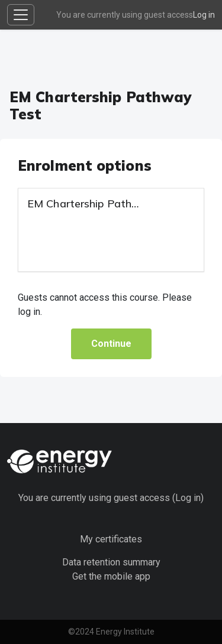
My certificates (111, 539)
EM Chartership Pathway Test (103, 204)
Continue (111, 344)
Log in (204, 15)
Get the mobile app (111, 576)
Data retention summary (111, 562)
